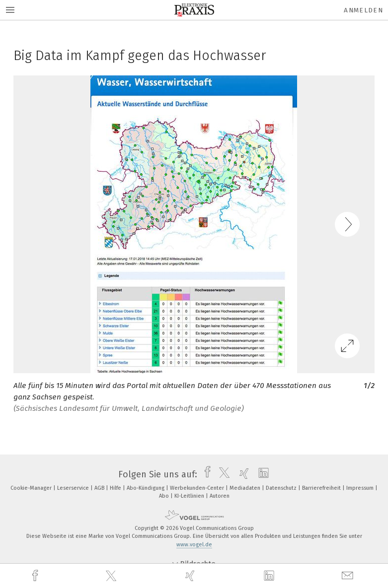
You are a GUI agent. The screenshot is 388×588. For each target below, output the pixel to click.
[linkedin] (270, 576)
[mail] (349, 576)
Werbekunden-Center (198, 488)
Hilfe (116, 488)
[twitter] (112, 576)
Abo (165, 496)
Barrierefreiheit (322, 488)
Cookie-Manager (32, 488)
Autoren (220, 496)
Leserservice (74, 488)
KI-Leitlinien (190, 496)
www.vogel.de (194, 545)
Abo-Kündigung (146, 488)
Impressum (361, 488)
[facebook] (36, 576)
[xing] (191, 576)
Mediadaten (246, 488)
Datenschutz (282, 488)
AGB (100, 488)
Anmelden (363, 10)
